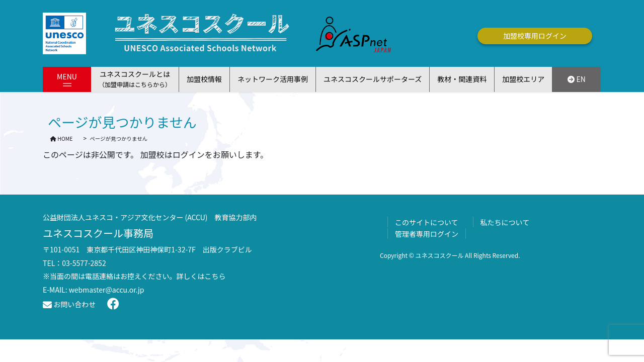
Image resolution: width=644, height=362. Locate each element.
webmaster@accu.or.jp (107, 290)
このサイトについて (427, 222)
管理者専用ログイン (427, 234)
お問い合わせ (69, 304)
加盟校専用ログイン (535, 36)
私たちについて (505, 222)
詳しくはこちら (201, 276)
